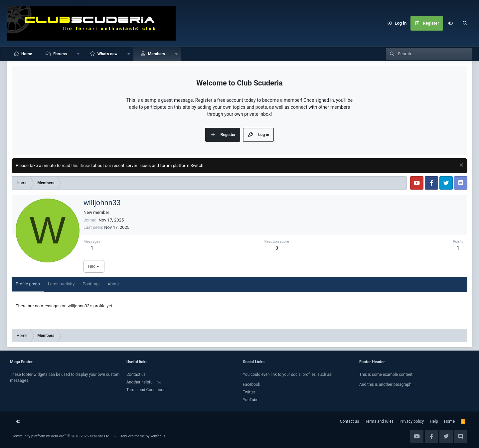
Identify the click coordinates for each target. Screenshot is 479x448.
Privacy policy (412, 421)
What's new (107, 54)
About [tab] (113, 284)
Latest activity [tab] (61, 284)
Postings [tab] (91, 284)
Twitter (249, 392)
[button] (78, 54)
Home (27, 54)
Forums (60, 54)
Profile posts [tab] (28, 284)
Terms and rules (379, 421)
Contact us (136, 374)
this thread (81, 165)
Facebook (251, 384)
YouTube (251, 400)
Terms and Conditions (146, 390)
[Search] (465, 23)
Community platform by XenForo (61, 436)
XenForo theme (133, 436)
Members (157, 54)
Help (434, 421)
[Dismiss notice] (461, 166)
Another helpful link (144, 382)
